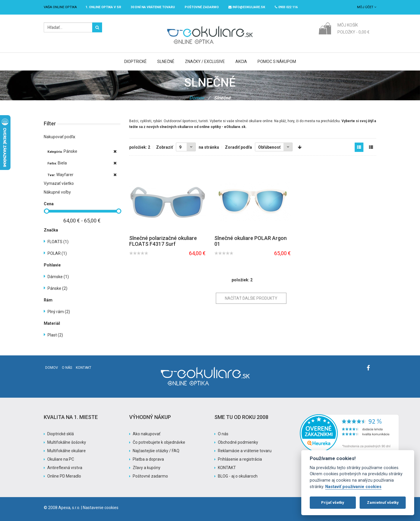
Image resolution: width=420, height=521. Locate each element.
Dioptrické (135, 62)
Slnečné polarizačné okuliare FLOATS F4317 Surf (163, 241)
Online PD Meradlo (64, 476)
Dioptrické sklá (61, 434)
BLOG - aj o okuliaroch (238, 476)
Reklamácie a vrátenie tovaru (245, 451)
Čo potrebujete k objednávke (159, 442)
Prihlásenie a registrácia (240, 459)
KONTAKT (227, 468)
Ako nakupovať (147, 434)
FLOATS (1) (58, 242)
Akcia (241, 62)
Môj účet (367, 7)
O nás (67, 368)
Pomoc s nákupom (277, 62)
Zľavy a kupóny (147, 468)
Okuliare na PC (61, 459)
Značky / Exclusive (205, 62)
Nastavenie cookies (101, 508)
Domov (197, 98)
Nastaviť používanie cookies (353, 487)
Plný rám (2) (59, 312)
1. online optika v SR (103, 7)
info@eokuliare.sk (247, 7)
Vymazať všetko (59, 183)
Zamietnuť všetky (383, 502)
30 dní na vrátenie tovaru (153, 7)
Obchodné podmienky (238, 442)
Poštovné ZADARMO (202, 7)
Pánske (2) (57, 288)
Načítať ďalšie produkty (251, 298)
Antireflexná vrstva (65, 468)
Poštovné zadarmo (150, 476)
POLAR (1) (57, 253)
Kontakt (84, 368)
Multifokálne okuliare (66, 451)
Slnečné (166, 62)
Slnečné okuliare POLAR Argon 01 (251, 241)
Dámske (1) (58, 277)
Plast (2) (55, 335)
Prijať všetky (333, 502)
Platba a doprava (148, 459)
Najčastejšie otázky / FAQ (156, 451)
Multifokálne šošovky (67, 442)
